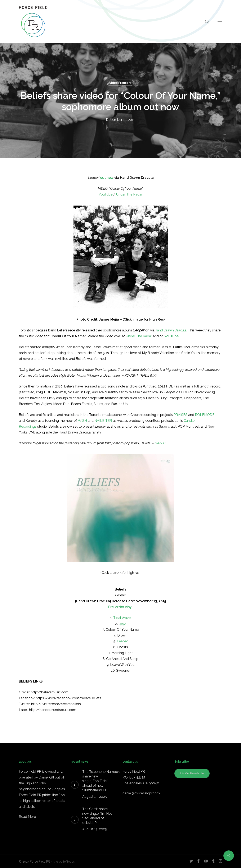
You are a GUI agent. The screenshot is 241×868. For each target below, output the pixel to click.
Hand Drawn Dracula (171, 330)
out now (107, 178)
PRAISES (180, 415)
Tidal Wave (122, 618)
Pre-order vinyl (120, 607)
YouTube (106, 194)
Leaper (122, 641)
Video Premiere (120, 83)
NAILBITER (103, 421)
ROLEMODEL (206, 415)
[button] (220, 22)
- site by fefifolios (63, 862)
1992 (122, 624)
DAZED (160, 443)
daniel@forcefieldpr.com (141, 793)
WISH (82, 421)
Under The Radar (129, 194)
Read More (27, 817)
